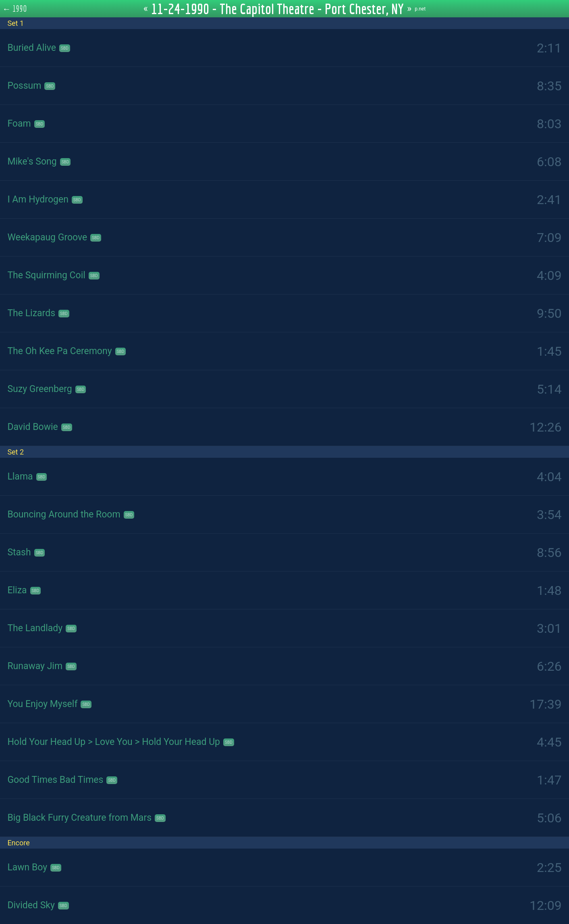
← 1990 (15, 8)
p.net (420, 9)
